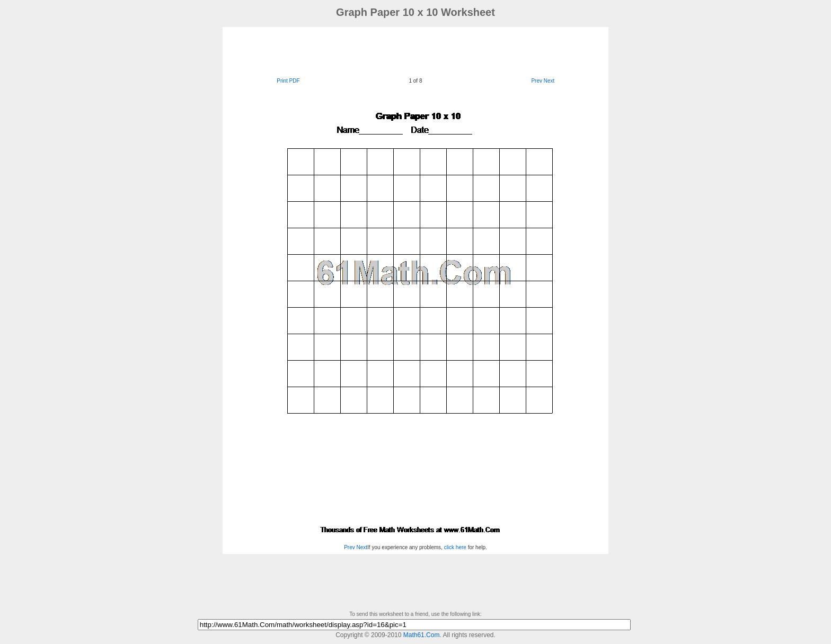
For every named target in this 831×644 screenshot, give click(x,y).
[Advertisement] (415, 51)
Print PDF (288, 81)
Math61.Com (422, 635)
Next (549, 81)
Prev (537, 81)
